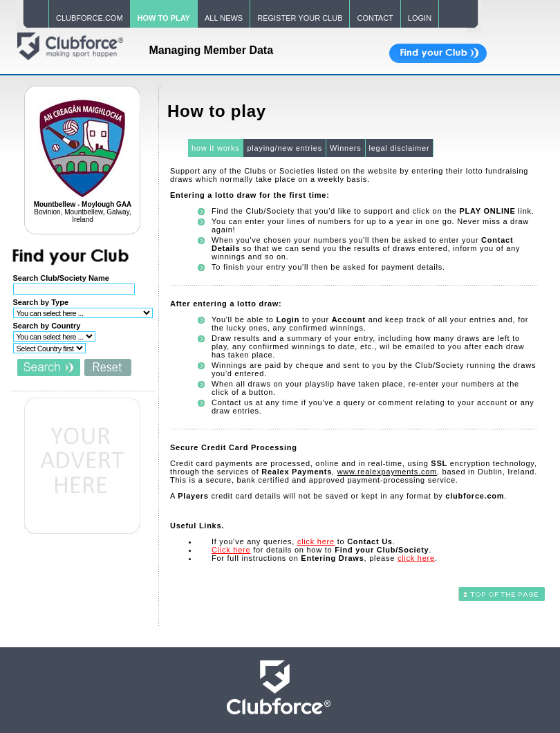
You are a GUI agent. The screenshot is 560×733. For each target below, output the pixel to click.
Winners (346, 148)
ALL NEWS (224, 18)
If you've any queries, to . (304, 541)
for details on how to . (321, 550)
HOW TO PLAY (164, 18)
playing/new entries (284, 148)
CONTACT (375, 18)
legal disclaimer (400, 148)
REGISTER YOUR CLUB (300, 18)
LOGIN (420, 18)
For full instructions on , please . (325, 558)
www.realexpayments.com (387, 472)
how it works (216, 148)
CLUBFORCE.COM (90, 18)
